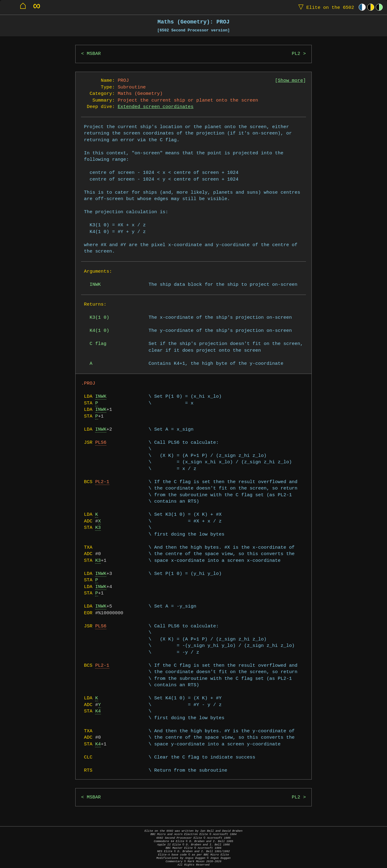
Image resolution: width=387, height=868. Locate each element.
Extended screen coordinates (156, 107)
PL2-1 (102, 482)
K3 (98, 528)
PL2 (296, 54)
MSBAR (94, 54)
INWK (101, 397)
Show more (291, 81)
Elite (325, 7)
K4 (98, 711)
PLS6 (101, 443)
